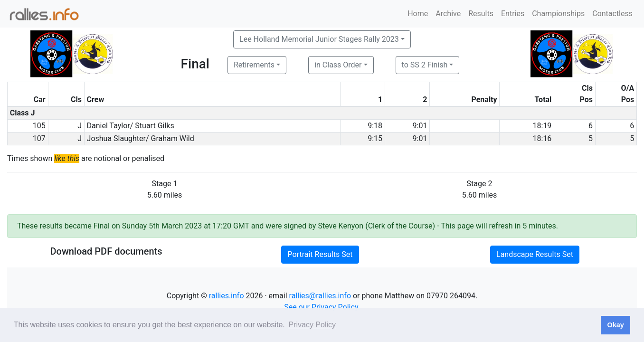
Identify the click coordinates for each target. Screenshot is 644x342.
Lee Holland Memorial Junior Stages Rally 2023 (319, 39)
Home (418, 14)
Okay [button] (615, 325)
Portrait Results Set (320, 254)
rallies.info (227, 296)
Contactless (612, 14)
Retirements (254, 65)
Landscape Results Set (535, 254)
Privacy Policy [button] (312, 325)
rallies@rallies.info (320, 296)
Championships (558, 14)
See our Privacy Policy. (322, 307)
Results (481, 14)
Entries (513, 14)
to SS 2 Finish (425, 65)
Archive (448, 14)
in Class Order (338, 65)
